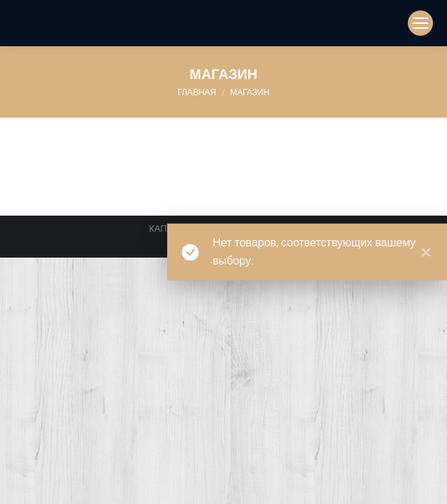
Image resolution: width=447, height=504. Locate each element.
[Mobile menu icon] (420, 23)
